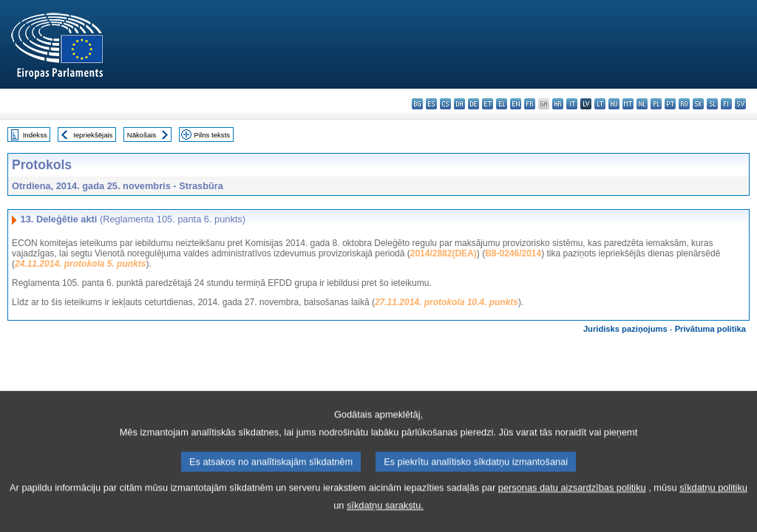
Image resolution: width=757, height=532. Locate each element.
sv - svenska (740, 104)
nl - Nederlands (642, 104)
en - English (516, 104)
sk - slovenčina (698, 104)
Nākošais (142, 135)
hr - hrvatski (558, 104)
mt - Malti (628, 104)
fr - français (530, 104)
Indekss (35, 135)
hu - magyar (614, 104)
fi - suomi (726, 104)
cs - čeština (445, 104)
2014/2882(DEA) (444, 253)
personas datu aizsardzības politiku (572, 514)
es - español (431, 104)
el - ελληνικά (502, 104)
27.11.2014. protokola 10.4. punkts (447, 302)
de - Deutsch (473, 104)
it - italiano (572, 104)
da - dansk (459, 104)
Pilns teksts (213, 135)
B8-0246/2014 (513, 253)
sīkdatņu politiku (713, 514)
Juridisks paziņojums (625, 329)
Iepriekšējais (93, 135)
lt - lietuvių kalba (600, 104)
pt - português (670, 104)
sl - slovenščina (712, 104)
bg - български (417, 104)
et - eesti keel (488, 104)
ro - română (684, 104)
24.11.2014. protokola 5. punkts (80, 264)
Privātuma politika (710, 329)
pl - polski (656, 104)
